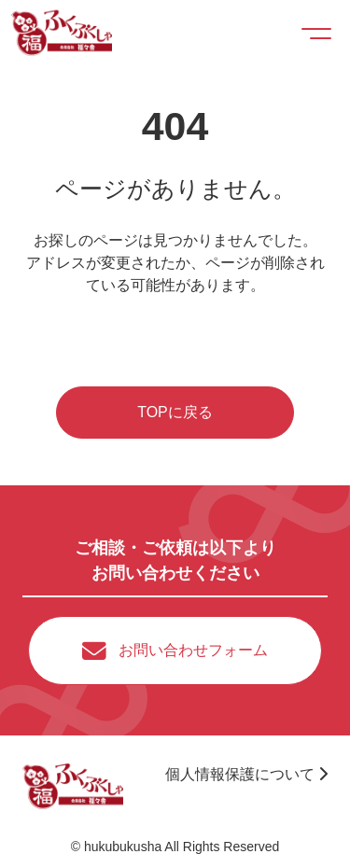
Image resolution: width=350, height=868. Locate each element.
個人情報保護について (246, 774)
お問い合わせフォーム (193, 650)
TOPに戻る (175, 412)
